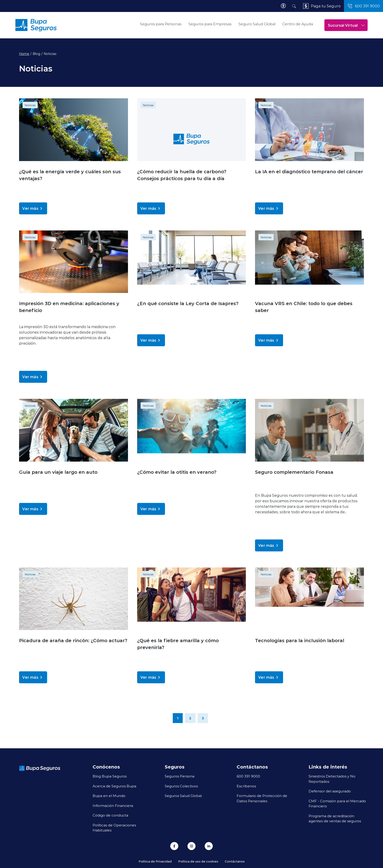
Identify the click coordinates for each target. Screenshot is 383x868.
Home (24, 54)
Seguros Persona (180, 776)
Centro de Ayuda (298, 24)
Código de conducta (110, 815)
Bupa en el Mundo (109, 796)
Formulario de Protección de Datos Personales (262, 798)
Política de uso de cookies (198, 861)
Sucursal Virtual (346, 25)
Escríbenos (246, 786)
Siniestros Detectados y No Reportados (332, 779)
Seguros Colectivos (181, 786)
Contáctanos (235, 861)
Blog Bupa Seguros (110, 776)
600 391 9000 (248, 776)
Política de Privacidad (155, 861)
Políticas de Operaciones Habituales (114, 828)
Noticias (30, 105)
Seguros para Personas (161, 24)
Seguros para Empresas (210, 24)
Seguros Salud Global (183, 796)
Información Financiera (113, 806)
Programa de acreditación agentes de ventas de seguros (335, 818)
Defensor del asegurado (330, 791)
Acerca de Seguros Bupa (114, 786)
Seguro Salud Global (257, 24)
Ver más (33, 208)
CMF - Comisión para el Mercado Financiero (337, 804)
